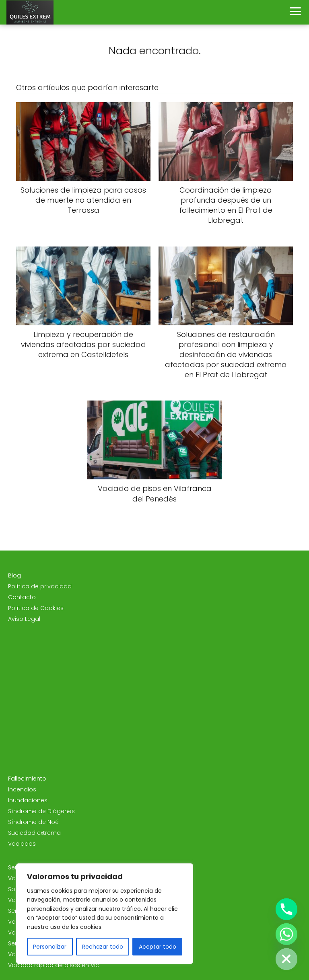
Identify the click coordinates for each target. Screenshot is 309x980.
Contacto (22, 597)
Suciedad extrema (34, 833)
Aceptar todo (158, 947)
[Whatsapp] (286, 934)
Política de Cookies (36, 608)
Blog (14, 575)
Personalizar (50, 947)
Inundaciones (28, 800)
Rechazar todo (103, 947)
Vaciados (22, 844)
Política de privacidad (40, 586)
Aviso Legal (24, 619)
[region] (105, 914)
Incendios (22, 789)
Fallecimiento (27, 779)
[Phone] (286, 909)
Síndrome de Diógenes (41, 811)
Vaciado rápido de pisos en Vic (54, 965)
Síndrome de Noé (33, 822)
